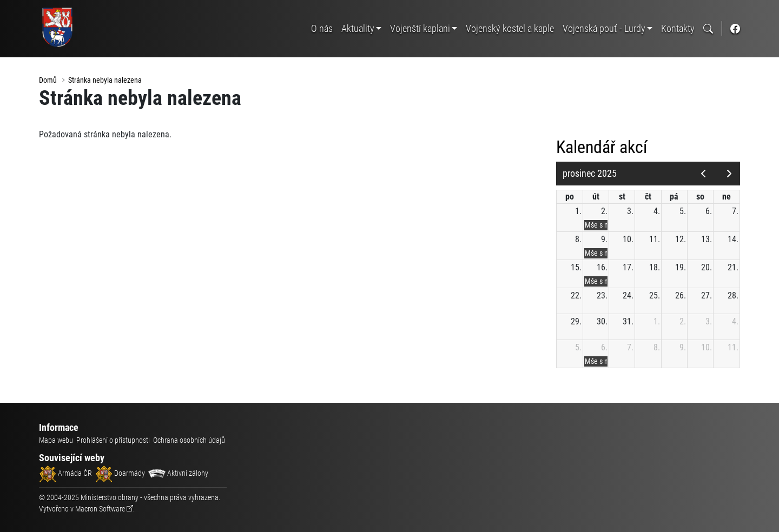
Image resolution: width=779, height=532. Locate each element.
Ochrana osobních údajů (189, 440)
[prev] (703, 174)
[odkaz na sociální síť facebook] (735, 28)
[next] (729, 174)
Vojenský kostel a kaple (510, 28)
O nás (322, 28)
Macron (100, 509)
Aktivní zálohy (178, 473)
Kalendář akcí (602, 147)
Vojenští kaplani (420, 28)
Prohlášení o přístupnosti (113, 440)
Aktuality (358, 28)
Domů (48, 80)
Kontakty (678, 28)
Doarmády (120, 473)
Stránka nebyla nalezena (105, 80)
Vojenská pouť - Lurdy (604, 28)
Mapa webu (56, 440)
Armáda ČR (65, 473)
